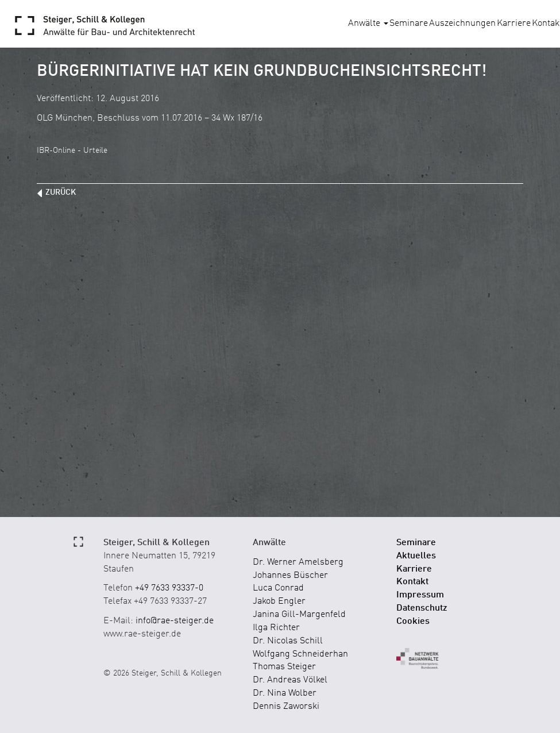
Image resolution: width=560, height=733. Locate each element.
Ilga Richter (276, 628)
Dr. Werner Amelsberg (298, 562)
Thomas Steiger (284, 667)
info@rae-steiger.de (175, 621)
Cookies (413, 622)
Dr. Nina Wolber (285, 693)
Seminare (409, 24)
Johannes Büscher (290, 576)
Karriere (514, 24)
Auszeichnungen (462, 24)
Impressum (420, 595)
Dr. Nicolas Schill (288, 641)
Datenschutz (422, 608)
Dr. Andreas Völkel (290, 680)
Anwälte (368, 24)
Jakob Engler (279, 601)
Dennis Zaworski (286, 707)
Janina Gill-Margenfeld (299, 615)
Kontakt (412, 582)
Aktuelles (416, 556)
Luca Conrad (278, 588)
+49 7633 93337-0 (169, 588)
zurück (61, 192)
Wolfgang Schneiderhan (300, 654)
